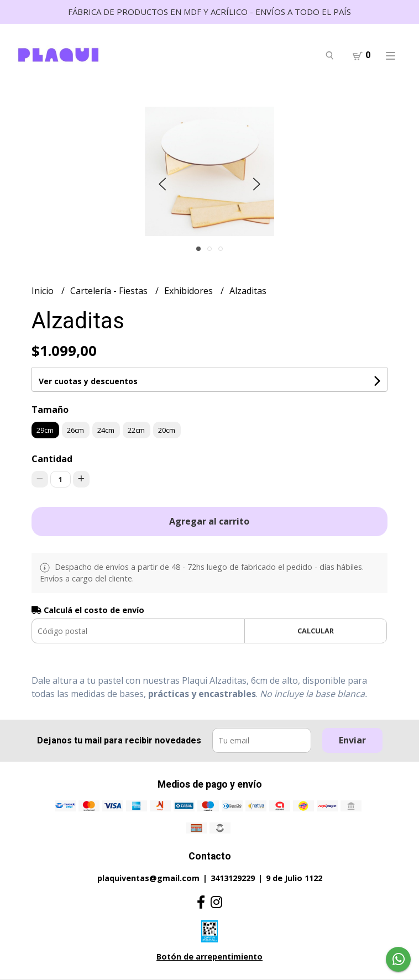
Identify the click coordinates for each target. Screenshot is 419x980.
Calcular (316, 631)
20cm (167, 430)
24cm (106, 430)
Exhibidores (190, 291)
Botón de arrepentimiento (209, 957)
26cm (75, 430)
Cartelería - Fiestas (110, 291)
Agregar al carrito (209, 521)
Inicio (44, 291)
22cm (136, 430)
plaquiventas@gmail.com (148, 878)
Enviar (352, 740)
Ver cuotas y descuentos (88, 381)
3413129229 (233, 878)
